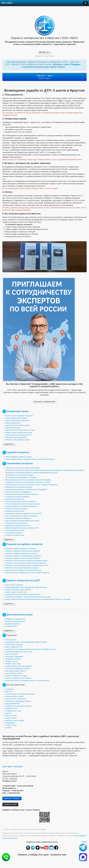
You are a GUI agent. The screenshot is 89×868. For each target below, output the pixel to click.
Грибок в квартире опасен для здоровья (19, 666)
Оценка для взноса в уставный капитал (18, 435)
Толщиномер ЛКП (11, 626)
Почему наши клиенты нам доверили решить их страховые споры (27, 681)
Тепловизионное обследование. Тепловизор (22, 477)
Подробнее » (9, 444)
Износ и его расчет (12, 654)
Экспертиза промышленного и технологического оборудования (26, 490)
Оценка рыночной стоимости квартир (18, 425)
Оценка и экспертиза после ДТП (23, 580)
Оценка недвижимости (13, 423)
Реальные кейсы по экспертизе (16, 699)
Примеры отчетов (11, 661)
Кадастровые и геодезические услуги (18, 526)
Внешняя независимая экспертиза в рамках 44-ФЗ (22, 528)
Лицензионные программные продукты (18, 701)
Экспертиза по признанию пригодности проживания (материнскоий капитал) (32, 473)
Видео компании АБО (13, 704)
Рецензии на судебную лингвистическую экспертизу (23, 551)
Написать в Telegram (12, 798)
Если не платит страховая (14, 585)
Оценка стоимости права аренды (16, 418)
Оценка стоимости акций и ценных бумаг (19, 433)
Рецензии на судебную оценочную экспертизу (21, 549)
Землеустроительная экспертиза (16, 523)
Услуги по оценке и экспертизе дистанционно (20, 694)
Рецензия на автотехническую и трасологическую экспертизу (26, 563)
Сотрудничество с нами (13, 711)
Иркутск (45, 52)
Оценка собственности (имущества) (17, 421)
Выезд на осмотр (11, 718)
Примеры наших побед (13, 664)
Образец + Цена (45, 77)
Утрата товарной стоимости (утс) (16, 592)
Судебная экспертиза (18, 452)
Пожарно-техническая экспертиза (17, 509)
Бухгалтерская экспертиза (14, 533)
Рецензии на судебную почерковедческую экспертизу (23, 556)
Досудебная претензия (13, 624)
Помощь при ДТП (11, 716)
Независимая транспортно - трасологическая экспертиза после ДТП (28, 597)
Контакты (8, 728)
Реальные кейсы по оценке (14, 696)
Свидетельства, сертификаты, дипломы (19, 706)
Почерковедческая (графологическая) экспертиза (22, 494)
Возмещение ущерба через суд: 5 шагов (19, 652)
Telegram (76, 64)
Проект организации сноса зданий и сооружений (21, 516)
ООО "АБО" (7, 767)
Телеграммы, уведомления (14, 657)
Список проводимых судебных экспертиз (19, 457)
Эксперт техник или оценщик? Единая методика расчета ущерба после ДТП (31, 649)
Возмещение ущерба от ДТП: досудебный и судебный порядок (26, 587)
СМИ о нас (9, 692)
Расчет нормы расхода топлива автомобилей (20, 502)
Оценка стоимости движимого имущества (19, 416)
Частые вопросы (11, 640)
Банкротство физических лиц (15, 621)
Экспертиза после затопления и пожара (20, 475)
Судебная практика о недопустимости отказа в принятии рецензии (27, 573)
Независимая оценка (18, 411)
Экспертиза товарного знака (15, 535)
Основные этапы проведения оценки (18, 440)
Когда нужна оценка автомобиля (16, 437)
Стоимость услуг (11, 725)
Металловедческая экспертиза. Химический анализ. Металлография (28, 480)
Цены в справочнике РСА (14, 647)
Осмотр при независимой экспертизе (18, 669)
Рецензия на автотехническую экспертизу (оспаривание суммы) (26, 561)
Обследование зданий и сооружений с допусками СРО (24, 514)
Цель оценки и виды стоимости (16, 671)
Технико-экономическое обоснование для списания (22, 504)
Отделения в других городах (15, 720)
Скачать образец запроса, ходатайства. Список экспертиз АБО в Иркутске (30, 459)
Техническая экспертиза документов (17, 497)
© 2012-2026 (17, 767)
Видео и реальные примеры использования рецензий (23, 570)
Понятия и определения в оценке (16, 676)
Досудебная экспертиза (13, 659)
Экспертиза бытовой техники (15, 511)
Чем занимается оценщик (14, 673)
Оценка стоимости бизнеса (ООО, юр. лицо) (20, 430)
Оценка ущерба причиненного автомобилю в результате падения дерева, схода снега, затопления (38, 599)
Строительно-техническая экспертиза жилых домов (22, 468)
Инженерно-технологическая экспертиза (19, 487)
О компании (9, 689)
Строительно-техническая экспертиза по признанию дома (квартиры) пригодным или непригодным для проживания (45, 470)
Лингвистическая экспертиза (15, 499)
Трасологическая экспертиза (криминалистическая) (22, 521)
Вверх (84, 842)
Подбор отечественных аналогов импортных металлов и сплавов (29, 482)
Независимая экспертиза (20, 463)
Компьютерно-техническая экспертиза (18, 518)
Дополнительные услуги (20, 615)
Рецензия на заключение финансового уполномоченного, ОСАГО (27, 565)
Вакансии (8, 713)
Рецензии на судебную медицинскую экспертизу (21, 553)
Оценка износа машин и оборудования (18, 492)
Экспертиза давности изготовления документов (21, 506)
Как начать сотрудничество (44, 401)
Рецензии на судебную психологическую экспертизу (23, 558)
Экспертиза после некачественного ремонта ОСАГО (23, 595)
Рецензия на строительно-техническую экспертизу (22, 568)
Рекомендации (10, 723)
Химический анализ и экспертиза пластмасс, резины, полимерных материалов (31, 485)
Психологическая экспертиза (15, 530)
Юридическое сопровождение (15, 619)
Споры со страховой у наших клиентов (18, 590)
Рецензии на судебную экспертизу (25, 544)
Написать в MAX (10, 804)
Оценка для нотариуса (13, 428)
